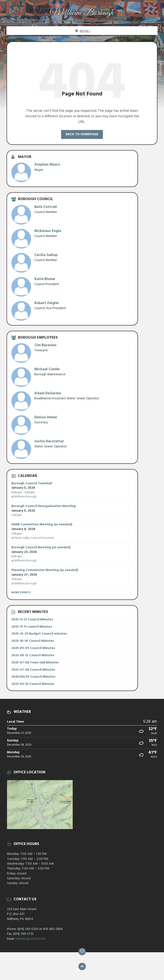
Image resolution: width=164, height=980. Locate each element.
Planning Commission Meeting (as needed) (45, 570)
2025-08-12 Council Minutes (33, 655)
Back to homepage (82, 134)
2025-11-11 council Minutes (32, 627)
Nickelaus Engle (48, 231)
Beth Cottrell (46, 207)
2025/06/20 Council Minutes (33, 677)
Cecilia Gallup (46, 255)
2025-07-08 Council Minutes (33, 670)
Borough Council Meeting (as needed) (41, 547)
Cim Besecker (46, 345)
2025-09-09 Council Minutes (33, 648)
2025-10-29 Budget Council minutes (39, 634)
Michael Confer (47, 369)
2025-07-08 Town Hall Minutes (35, 663)
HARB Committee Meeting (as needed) (42, 525)
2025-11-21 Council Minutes (32, 620)
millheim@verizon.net (30, 939)
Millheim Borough (26, 497)
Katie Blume (45, 279)
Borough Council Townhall (32, 483)
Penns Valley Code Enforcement (34, 538)
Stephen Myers (47, 165)
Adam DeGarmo (48, 393)
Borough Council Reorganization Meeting (43, 506)
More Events (21, 593)
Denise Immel (46, 417)
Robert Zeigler (47, 303)
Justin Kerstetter (49, 441)
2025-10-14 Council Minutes (33, 641)
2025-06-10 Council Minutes (33, 684)
